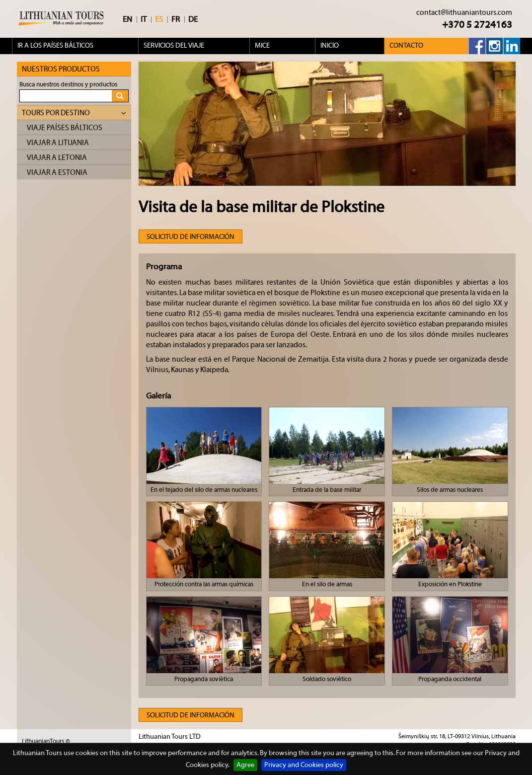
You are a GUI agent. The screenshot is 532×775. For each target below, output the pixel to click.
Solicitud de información (190, 237)
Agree (245, 765)
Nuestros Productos (61, 69)
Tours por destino (74, 113)
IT (144, 19)
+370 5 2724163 (477, 25)
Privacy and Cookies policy (304, 765)
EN (127, 19)
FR (176, 19)
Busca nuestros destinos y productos (68, 84)
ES (159, 19)
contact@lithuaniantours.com (464, 13)
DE (193, 19)
